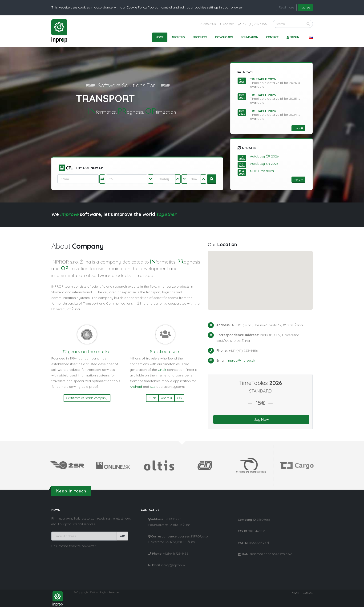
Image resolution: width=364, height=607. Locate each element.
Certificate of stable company (87, 398)
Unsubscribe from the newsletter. (74, 546)
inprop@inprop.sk (241, 360)
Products (200, 37)
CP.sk (162, 370)
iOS (153, 387)
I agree (305, 7)
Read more (286, 7)
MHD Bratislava (262, 171)
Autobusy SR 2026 (264, 164)
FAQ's (295, 593)
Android (136, 387)
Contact (227, 24)
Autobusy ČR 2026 (264, 156)
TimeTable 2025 (263, 95)
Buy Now (261, 419)
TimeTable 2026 (263, 79)
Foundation (249, 37)
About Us (208, 24)
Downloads (224, 37)
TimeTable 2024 (263, 111)
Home (160, 37)
